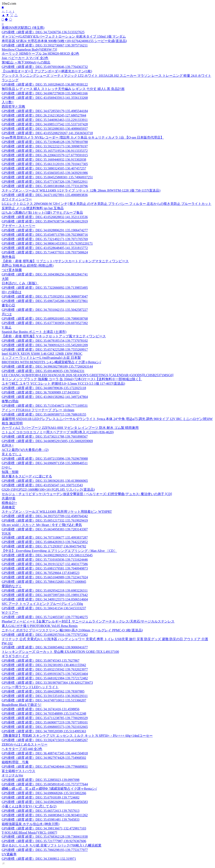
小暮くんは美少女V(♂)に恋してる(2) (29, 806)
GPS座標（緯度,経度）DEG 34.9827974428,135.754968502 (44, 758)
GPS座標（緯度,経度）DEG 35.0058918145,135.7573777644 (45, 784)
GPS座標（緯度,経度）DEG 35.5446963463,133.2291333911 (45, 120)
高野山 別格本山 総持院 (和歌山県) (28, 266)
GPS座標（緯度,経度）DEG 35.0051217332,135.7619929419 (45, 520)
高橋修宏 (8, 507)
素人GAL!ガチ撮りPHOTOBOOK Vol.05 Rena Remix (40, 626)
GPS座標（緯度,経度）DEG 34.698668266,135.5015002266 (44, 793)
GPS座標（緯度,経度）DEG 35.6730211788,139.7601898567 (45, 437)
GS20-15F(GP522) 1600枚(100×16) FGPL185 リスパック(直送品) (48, 490)
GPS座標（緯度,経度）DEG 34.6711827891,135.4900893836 (45, 195)
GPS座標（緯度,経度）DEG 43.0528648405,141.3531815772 (45, 248)
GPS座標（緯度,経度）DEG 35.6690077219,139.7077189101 (45, 722)
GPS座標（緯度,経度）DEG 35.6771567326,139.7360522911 (45, 182)
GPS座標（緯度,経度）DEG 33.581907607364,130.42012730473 (47, 683)
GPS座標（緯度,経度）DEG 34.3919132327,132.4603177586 (45, 564)
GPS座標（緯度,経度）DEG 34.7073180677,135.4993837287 (45, 537)
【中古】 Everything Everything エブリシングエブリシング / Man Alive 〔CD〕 (59, 551)
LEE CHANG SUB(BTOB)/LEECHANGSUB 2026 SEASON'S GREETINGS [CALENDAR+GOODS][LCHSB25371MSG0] (88, 375)
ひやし (7, 467)
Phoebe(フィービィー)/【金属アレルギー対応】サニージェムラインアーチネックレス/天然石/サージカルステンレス (88, 621)
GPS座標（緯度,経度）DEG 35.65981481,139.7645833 (41, 820)
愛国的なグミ (12, 586)
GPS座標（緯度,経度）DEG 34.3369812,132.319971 (39, 859)
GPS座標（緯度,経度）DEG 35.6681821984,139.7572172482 (45, 678)
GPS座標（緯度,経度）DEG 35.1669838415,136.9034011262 (45, 815)
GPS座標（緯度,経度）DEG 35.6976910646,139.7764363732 (45, 67)
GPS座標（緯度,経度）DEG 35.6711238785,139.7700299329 (45, 718)
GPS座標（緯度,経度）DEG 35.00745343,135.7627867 (41, 661)
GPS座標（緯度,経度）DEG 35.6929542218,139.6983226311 (45, 590)
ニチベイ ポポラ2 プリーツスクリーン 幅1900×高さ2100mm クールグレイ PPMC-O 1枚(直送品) (72, 630)
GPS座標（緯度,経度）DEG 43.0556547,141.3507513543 (42, 485)
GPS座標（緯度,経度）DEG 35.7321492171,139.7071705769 (45, 239)
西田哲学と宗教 (13, 107)
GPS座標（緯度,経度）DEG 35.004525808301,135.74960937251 (47, 177)
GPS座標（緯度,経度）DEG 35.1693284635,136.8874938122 (45, 84)
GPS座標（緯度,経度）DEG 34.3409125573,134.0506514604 (45, 599)
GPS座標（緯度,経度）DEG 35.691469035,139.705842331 (43, 371)
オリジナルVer (12, 775)
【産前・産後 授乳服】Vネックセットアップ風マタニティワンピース (54, 336)
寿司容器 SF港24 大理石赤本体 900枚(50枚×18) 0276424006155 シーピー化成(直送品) (64, 41)
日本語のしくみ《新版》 (20, 283)
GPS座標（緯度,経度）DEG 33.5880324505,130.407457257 (44, 168)
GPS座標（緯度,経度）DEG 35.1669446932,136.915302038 (44, 160)
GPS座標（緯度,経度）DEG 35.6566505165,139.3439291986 (45, 173)
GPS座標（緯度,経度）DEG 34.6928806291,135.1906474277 (45, 230)
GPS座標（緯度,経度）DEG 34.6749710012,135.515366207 (44, 700)
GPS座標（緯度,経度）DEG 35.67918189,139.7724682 (41, 797)
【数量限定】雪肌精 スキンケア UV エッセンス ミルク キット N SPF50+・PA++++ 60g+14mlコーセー (77, 736)
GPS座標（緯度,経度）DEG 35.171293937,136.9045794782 (44, 546)
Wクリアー (10, 613)
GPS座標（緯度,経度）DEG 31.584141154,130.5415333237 (44, 608)
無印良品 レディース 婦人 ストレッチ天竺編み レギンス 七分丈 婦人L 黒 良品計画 (63, 89)
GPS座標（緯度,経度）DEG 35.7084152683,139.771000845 (44, 582)
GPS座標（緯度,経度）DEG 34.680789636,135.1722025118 (44, 388)
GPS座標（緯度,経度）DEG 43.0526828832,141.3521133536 (45, 217)
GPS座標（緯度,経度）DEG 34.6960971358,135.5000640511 (45, 463)
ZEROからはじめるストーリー (25, 744)
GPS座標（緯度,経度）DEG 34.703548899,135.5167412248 (44, 714)
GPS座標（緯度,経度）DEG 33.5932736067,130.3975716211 (45, 45)
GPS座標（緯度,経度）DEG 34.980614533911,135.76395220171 (47, 243)
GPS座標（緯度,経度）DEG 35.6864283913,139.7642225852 (45, 542)
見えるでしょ (12, 454)
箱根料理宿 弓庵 (15, 762)
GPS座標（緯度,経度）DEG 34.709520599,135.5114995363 (44, 731)
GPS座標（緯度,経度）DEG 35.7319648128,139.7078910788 (45, 142)
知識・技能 (10, 472)
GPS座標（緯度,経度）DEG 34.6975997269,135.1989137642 (45, 595)
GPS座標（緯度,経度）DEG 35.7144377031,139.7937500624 (45, 252)
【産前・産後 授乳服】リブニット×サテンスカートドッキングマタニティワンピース (65, 261)
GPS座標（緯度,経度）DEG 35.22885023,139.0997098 (41, 780)
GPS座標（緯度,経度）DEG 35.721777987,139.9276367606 (44, 841)
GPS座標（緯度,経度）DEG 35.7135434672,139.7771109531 (45, 406)
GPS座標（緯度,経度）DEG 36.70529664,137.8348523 (41, 573)
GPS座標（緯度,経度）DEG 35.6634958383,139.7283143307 (45, 529)
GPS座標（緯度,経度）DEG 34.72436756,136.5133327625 (43, 32)
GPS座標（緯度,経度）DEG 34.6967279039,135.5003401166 (45, 93)
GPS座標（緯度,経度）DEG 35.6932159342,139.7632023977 (45, 669)
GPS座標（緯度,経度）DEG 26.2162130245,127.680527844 (44, 115)
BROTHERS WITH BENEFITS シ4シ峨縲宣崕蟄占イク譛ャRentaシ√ (51, 362)
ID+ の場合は (12, 292)
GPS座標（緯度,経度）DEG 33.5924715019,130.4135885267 (45, 740)
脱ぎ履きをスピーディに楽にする (27, 476)
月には (7, 314)
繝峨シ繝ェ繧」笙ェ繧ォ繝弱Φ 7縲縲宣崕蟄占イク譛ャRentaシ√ (49, 789)
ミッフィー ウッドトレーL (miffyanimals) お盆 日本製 (41, 358)
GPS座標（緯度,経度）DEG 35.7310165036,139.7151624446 (45, 560)
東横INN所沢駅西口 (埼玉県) (23, 28)
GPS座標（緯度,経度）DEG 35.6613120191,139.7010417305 (45, 164)
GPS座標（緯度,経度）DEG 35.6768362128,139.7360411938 (45, 837)
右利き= (8, 445)
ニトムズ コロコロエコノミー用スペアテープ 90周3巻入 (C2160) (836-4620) (58, 432)
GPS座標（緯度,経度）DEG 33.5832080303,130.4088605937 (45, 129)
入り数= (8, 102)
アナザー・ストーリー (18, 226)
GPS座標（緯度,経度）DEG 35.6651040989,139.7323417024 (45, 577)
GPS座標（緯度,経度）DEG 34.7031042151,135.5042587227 (45, 310)
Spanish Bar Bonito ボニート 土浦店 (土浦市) (34, 332)
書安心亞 (8, 305)
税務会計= (9, 503)
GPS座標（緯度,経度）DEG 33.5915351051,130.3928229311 (45, 696)
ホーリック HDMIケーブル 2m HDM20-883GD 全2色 (40, 54)
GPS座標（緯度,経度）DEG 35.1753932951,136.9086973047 (45, 296)
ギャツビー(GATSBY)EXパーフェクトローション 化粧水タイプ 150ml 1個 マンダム (64, 36)
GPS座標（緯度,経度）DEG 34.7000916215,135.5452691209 (45, 345)
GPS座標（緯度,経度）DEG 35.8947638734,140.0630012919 (45, 221)
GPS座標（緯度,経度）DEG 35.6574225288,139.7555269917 (45, 349)
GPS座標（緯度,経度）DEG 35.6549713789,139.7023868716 (45, 235)
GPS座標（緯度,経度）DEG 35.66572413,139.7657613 (41, 811)
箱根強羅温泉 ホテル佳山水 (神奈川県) (31, 824)
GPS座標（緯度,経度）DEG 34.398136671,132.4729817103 (44, 828)
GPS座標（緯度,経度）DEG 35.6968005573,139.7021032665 (45, 727)
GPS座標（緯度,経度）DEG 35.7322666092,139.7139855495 (45, 288)
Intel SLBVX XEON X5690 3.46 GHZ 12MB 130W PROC (42, 354)
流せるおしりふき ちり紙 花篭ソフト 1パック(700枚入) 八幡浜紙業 (52, 845)
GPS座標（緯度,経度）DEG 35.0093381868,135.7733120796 (45, 186)
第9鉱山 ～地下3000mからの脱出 (26, 62)
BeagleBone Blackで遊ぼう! (22, 705)
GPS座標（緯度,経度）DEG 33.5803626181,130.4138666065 (45, 481)
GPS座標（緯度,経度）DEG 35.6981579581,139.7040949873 (45, 568)
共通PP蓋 (9, 498)
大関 (5, 279)
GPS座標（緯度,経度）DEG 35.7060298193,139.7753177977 (45, 850)
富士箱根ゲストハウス (18, 771)
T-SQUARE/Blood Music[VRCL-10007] (29, 833)
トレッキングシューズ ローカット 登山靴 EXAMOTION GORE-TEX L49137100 (60, 652)
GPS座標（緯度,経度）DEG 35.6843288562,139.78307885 (43, 691)
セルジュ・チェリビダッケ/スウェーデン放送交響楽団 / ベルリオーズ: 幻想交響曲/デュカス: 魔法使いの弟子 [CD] (87, 494)
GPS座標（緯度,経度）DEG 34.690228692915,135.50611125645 (47, 555)
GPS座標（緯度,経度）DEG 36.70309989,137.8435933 (41, 392)
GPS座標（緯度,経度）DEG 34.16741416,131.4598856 (41, 709)
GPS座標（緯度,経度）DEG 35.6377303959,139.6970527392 (45, 323)
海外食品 (8, 257)
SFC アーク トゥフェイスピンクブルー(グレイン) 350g (42, 604)
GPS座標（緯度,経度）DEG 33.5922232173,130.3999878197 (45, 146)
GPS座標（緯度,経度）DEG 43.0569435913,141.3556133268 (45, 98)
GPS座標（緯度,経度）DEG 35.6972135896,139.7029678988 (45, 459)
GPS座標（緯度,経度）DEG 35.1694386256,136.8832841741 (45, 274)
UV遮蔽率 (9, 854)
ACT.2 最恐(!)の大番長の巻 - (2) (25, 450)
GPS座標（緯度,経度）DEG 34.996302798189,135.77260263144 (47, 366)
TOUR (6, 533)
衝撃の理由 (10, 401)
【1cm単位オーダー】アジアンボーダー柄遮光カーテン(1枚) (47, 71)
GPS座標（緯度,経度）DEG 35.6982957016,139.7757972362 (45, 635)
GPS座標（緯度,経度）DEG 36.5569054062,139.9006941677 (45, 647)
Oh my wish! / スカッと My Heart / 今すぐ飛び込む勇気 (42, 525)
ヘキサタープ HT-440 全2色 (22, 749)
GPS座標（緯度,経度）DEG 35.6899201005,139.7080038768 (45, 319)
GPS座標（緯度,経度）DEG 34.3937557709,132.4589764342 (45, 516)
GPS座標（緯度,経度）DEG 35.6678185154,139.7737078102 (45, 341)
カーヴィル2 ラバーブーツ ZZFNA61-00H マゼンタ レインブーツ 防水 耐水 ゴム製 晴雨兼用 (70, 428)
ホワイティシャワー (17, 199)
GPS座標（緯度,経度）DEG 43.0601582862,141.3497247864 (45, 397)
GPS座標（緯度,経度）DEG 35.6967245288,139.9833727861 (45, 301)
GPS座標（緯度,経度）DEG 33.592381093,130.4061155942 (44, 665)
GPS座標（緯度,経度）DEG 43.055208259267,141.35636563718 (47, 133)
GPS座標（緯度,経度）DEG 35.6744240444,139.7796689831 (45, 767)
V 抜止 (7, 327)
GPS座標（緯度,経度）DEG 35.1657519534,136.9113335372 (45, 151)
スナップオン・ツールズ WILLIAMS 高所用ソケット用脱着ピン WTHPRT (57, 512)
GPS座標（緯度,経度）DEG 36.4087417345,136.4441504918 (45, 753)
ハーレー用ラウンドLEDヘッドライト (30, 687)
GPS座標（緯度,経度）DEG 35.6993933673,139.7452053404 (45, 674)
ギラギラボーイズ (15, 656)
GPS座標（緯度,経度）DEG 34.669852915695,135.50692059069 (47, 441)
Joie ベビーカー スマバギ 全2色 (25, 58)
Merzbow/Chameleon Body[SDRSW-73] (29, 50)
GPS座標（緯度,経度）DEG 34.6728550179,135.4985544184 (45, 111)
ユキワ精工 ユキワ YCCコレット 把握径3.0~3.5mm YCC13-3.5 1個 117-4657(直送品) (63, 384)
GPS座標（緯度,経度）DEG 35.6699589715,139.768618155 (44, 414)
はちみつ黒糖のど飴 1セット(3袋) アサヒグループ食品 (42, 213)
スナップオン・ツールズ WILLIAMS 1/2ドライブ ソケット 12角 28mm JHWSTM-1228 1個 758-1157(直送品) (81, 190)
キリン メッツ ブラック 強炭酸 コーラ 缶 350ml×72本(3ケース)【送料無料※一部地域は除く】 (72, 379)
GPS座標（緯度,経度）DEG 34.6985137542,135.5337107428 (45, 124)
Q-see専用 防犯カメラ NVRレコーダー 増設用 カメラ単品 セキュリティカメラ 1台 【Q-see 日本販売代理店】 (83, 137)
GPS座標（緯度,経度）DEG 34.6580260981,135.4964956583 (45, 802)
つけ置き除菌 (12, 270)
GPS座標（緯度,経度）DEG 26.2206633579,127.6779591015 (45, 155)
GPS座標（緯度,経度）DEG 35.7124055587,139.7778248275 (45, 617)
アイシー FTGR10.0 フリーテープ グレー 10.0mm (38, 410)
